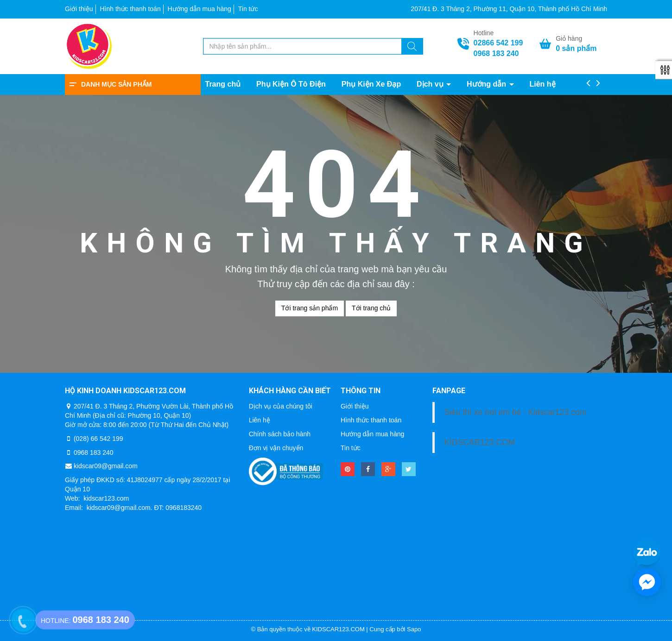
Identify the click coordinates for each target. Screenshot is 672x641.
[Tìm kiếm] (412, 48)
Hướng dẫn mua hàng (200, 9)
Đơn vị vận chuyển (276, 448)
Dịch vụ (431, 84)
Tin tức (248, 9)
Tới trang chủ (371, 308)
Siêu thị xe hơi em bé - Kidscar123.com (515, 412)
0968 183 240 (496, 53)
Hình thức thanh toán (130, 9)
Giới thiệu (79, 9)
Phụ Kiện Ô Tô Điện (291, 84)
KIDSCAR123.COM (479, 442)
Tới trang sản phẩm (310, 308)
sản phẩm (576, 48)
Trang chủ (223, 84)
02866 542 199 (498, 43)
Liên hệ (542, 84)
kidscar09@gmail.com (106, 466)
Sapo (414, 629)
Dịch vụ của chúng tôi (281, 406)
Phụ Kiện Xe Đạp (371, 84)
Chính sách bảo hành (280, 434)
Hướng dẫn (488, 84)
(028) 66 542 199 (98, 439)
